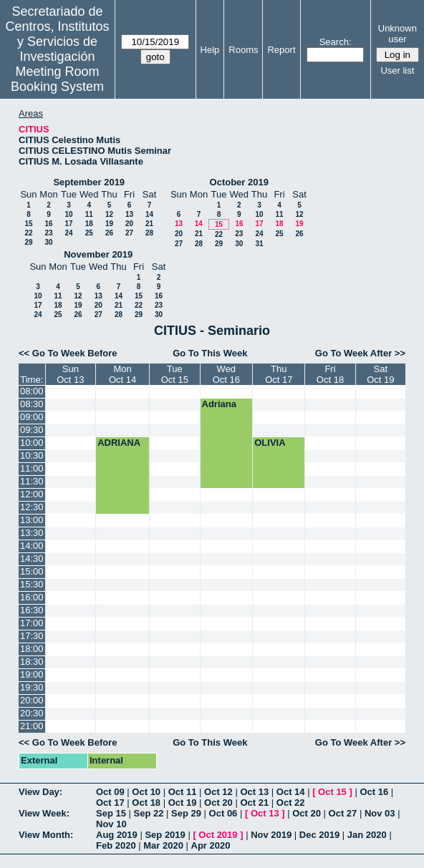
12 (109, 214)
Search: (336, 42)
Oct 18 (146, 803)
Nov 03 (380, 813)
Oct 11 (183, 792)
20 (129, 224)
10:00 (32, 443)
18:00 (32, 649)
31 (259, 244)
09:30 (32, 430)
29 (28, 242)
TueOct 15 (175, 374)
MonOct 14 (122, 374)
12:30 (32, 507)
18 (89, 224)
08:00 (32, 391)
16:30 (32, 610)
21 (149, 224)
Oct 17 (110, 803)
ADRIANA (119, 443)
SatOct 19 (380, 374)
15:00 (32, 571)
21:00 (32, 726)
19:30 (32, 687)
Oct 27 (343, 813)
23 (48, 233)
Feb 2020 (116, 845)
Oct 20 (218, 803)
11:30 (32, 481)
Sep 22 (149, 813)
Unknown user (397, 34)
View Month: (46, 835)
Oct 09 (110, 792)
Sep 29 (186, 813)
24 (68, 233)
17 (68, 224)
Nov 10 (111, 824)
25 (89, 233)
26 (109, 233)
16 (48, 224)
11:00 (32, 468)
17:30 (32, 636)
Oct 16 (374, 792)
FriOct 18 (330, 374)
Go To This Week (210, 353)
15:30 (32, 584)
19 (109, 224)
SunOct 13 (70, 374)
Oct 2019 (218, 835)
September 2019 (89, 182)
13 (129, 214)
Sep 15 (111, 813)
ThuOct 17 (279, 374)
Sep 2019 (165, 835)
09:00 (32, 417)
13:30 (32, 533)
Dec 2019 (319, 835)
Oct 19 (183, 803)
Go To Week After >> (360, 353)
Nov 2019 (271, 835)
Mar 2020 (163, 845)
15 (28, 224)
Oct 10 (146, 792)
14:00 (32, 546)
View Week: (44, 813)
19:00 (32, 674)
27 (129, 233)
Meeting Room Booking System (57, 79)
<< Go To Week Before (68, 353)
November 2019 (98, 254)
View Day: (40, 792)
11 (89, 214)
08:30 (32, 404)
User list (397, 70)
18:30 (32, 662)
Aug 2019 (117, 835)
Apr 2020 (211, 845)
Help (210, 50)
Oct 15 (332, 792)
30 (48, 242)
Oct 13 (254, 792)
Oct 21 (254, 803)
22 (28, 233)
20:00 (32, 700)
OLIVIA (270, 443)
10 (68, 214)
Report (281, 50)
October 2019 (239, 182)
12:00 (32, 494)
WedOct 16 (226, 374)
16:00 (32, 597)
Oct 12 (218, 792)
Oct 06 (223, 813)
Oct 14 (291, 792)
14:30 (32, 559)
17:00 (32, 623)
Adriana (219, 404)
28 (149, 233)
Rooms (243, 50)
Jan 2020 (367, 835)
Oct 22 (291, 803)
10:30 (32, 455)
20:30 (32, 713)
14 (149, 214)
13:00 (32, 520)
